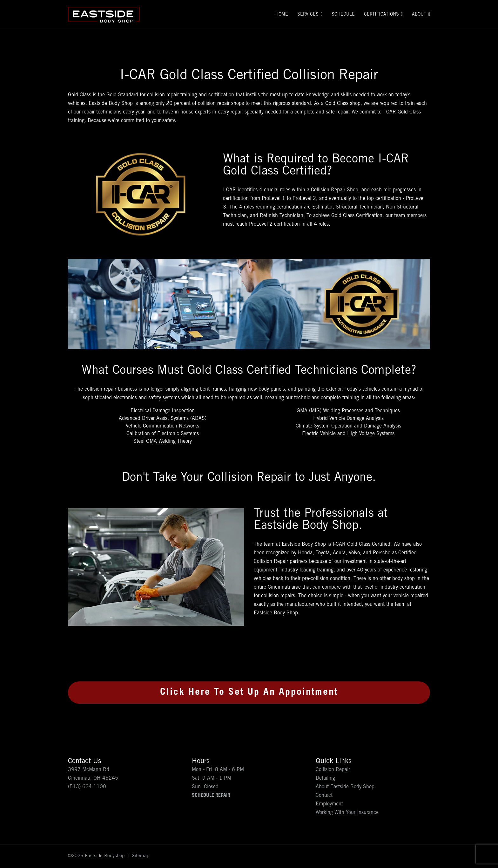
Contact (324, 796)
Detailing (325, 778)
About (419, 15)
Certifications (381, 15)
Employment (329, 804)
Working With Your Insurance (347, 813)
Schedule (343, 15)
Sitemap (141, 856)
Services (308, 15)
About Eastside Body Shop (345, 787)
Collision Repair (333, 770)
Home (282, 15)
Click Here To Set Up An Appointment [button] (249, 693)
